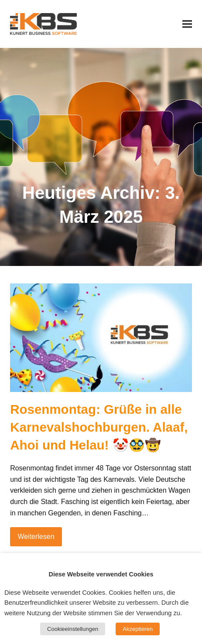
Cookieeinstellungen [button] (73, 629)
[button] (187, 24)
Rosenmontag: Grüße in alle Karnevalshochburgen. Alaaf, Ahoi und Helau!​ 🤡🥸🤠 (99, 427)
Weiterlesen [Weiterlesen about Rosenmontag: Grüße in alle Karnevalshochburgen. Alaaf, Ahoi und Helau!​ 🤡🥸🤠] (36, 537)
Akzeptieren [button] (138, 629)
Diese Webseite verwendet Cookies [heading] (101, 574)
